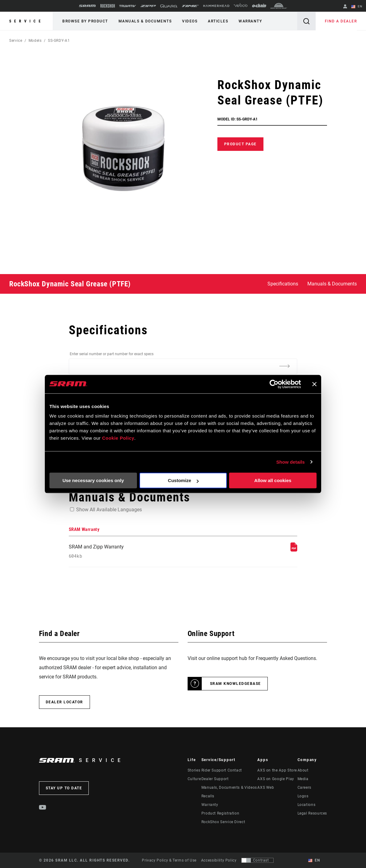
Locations (307, 805)
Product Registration (220, 813)
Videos (190, 21)
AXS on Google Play (276, 779)
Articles (218, 21)
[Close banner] (314, 384)
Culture (194, 779)
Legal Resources (312, 813)
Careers (304, 787)
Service (26, 21)
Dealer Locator (64, 702)
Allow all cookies (273, 480)
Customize (183, 480)
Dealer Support (215, 779)
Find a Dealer (341, 21)
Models (35, 41)
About (303, 770)
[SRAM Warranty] (294, 550)
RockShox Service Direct (223, 822)
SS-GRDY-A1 (59, 41)
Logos (303, 796)
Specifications (283, 284)
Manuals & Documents (145, 21)
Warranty (250, 21)
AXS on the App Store (277, 770)
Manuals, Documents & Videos (229, 787)
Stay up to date (64, 788)
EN (357, 7)
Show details (291, 462)
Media (303, 779)
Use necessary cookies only (93, 480)
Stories (194, 770)
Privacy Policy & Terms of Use (169, 860)
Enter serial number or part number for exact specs (112, 354)
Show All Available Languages (109, 510)
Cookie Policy (118, 438)
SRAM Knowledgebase (236, 684)
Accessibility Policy (219, 860)
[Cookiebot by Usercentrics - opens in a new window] (274, 384)
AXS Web (266, 787)
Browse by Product (85, 21)
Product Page (240, 144)
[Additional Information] (284, 366)
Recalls (208, 796)
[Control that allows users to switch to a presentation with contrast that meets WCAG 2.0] (257, 860)
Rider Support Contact (222, 770)
